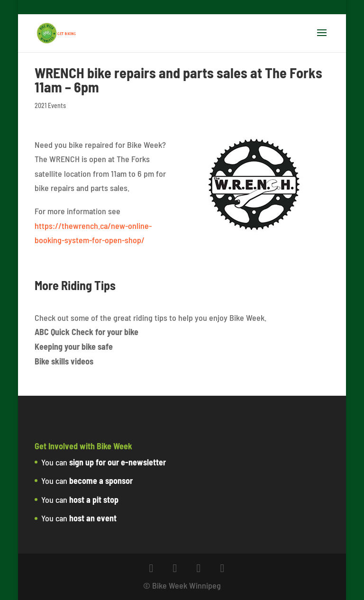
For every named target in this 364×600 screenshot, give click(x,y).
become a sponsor (101, 481)
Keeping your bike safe (74, 346)
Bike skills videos (64, 361)
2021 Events (50, 105)
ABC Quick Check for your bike (86, 332)
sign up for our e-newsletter (118, 462)
